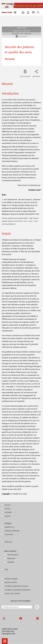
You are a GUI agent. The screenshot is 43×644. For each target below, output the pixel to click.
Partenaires (9, 534)
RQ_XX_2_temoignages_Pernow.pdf (25, 73)
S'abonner (24, 12)
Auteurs (8, 516)
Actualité (8, 512)
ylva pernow (10, 59)
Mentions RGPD (11, 582)
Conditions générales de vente (16, 586)
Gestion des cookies (12, 593)
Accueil (7, 505)
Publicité (11, 562)
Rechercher (39, 12)
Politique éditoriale (12, 531)
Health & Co (9, 527)
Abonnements (13, 555)
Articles (7, 509)
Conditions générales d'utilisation (18, 590)
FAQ (6, 569)
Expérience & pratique (21, 31)
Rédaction (11, 558)
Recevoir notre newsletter (21, 601)
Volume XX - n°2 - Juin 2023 (22, 34)
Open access (21, 28)
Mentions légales (11, 579)
